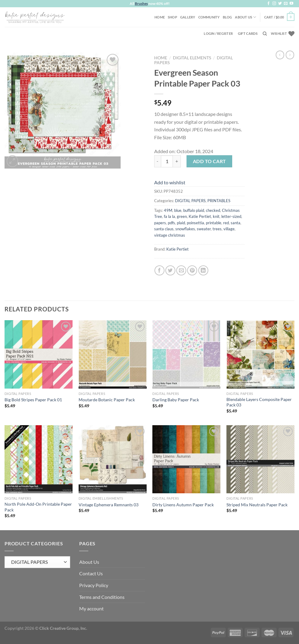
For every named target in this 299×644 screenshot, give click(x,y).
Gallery (188, 17)
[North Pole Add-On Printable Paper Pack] (39, 459)
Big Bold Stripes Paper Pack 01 (33, 400)
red (226, 223)
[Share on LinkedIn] (203, 270)
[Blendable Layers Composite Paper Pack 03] (260, 354)
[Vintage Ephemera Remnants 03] (113, 459)
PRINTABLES (219, 201)
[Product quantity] (167, 161)
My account (91, 608)
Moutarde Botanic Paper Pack (107, 400)
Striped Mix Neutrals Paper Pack (257, 505)
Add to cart (210, 161)
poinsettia (195, 223)
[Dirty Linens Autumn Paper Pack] (186, 459)
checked (213, 210)
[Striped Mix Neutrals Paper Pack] (260, 459)
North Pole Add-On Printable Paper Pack (38, 507)
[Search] (265, 34)
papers (160, 223)
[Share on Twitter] (170, 270)
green (182, 216)
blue (178, 210)
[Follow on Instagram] (274, 4)
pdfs (171, 223)
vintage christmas (170, 235)
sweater (204, 229)
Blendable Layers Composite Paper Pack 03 (259, 402)
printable (214, 223)
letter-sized (231, 216)
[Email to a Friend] (181, 270)
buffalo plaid (194, 210)
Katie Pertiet (200, 216)
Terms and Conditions (102, 597)
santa (236, 223)
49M (168, 210)
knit (216, 216)
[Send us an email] (286, 4)
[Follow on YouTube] (291, 4)
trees (217, 229)
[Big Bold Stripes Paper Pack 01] (39, 354)
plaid (181, 223)
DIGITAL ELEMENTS (192, 58)
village (229, 229)
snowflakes (185, 229)
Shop (172, 17)
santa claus (164, 229)
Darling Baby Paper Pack (176, 400)
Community (209, 17)
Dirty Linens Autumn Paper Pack (183, 505)
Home (160, 17)
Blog (227, 17)
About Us (245, 17)
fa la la (169, 216)
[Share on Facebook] (159, 270)
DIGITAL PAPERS (190, 201)
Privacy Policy (94, 585)
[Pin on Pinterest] (192, 270)
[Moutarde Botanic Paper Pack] (113, 354)
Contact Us (91, 573)
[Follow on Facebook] (268, 4)
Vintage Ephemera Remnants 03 (109, 505)
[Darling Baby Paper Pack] (186, 354)
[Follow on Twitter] (280, 4)
